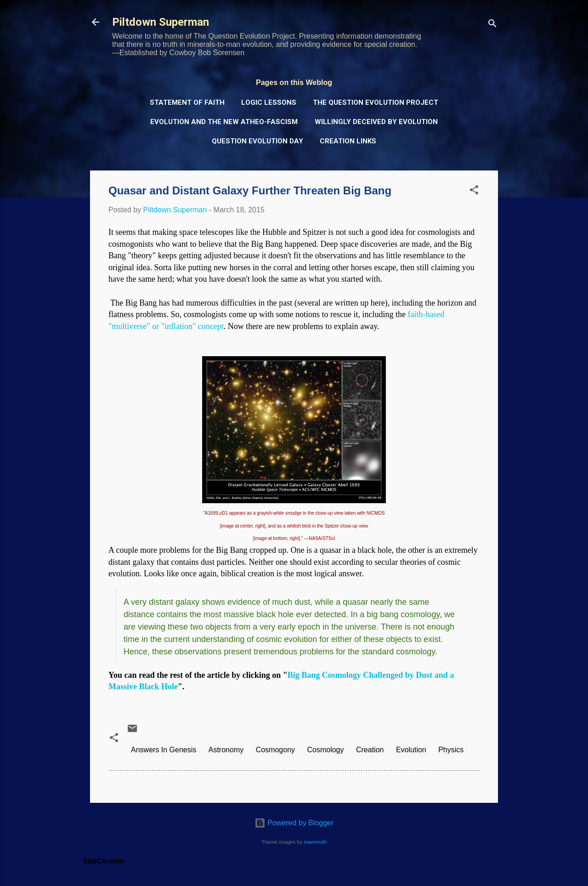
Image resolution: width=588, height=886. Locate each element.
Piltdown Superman (161, 22)
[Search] (492, 25)
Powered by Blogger (294, 823)
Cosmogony (275, 750)
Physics (451, 750)
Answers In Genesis (164, 750)
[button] (474, 191)
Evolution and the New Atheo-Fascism (224, 122)
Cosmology (325, 750)
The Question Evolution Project (376, 102)
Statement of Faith (187, 102)
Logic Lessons (269, 102)
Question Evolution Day (257, 141)
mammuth (315, 842)
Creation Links (348, 141)
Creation (370, 750)
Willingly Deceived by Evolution (376, 122)
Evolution (411, 750)
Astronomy (226, 750)
